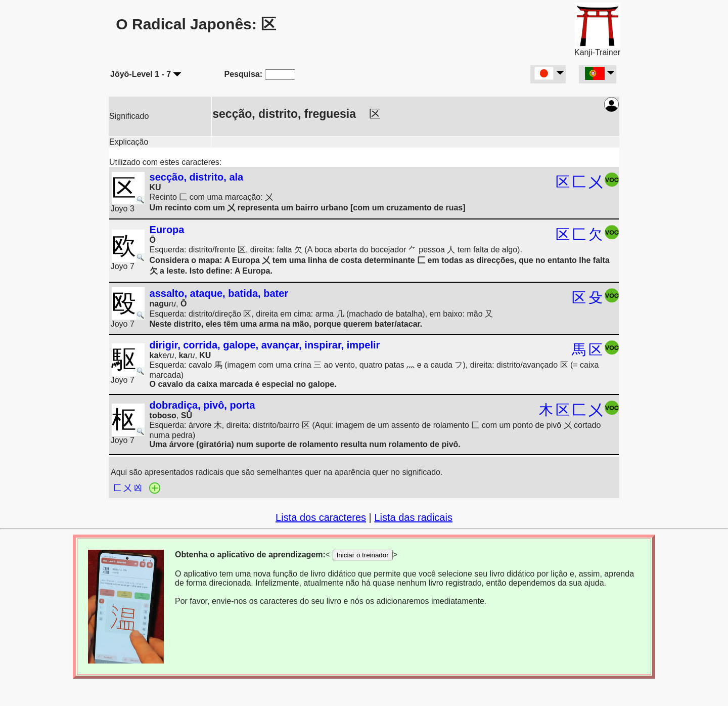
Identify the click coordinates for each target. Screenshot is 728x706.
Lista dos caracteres (321, 517)
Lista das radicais (413, 517)
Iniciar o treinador (363, 555)
